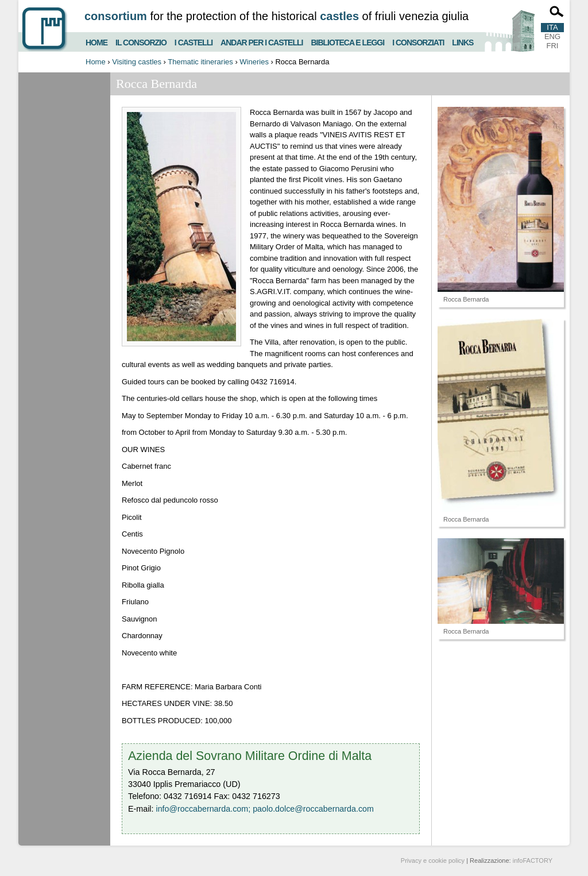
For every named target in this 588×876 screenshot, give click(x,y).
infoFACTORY (533, 860)
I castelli (194, 41)
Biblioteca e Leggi (347, 41)
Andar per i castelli (262, 41)
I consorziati (418, 41)
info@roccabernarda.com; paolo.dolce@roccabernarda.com (265, 809)
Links (463, 41)
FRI (553, 46)
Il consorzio (141, 41)
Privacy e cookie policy (433, 860)
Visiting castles (137, 62)
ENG (552, 36)
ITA (552, 27)
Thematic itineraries (200, 62)
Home (96, 41)
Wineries (254, 62)
